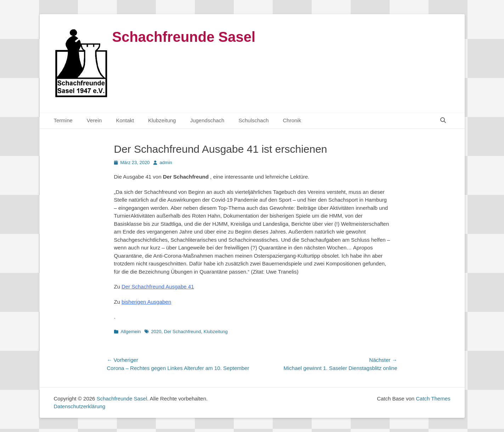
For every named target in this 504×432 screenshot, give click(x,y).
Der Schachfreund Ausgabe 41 (158, 287)
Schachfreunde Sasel (184, 37)
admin (166, 162)
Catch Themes (433, 399)
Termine (63, 120)
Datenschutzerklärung (80, 406)
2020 (156, 332)
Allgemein (131, 332)
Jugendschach (207, 120)
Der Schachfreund (183, 332)
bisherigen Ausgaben (146, 302)
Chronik (292, 120)
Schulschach (253, 120)
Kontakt (125, 120)
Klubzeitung (162, 120)
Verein (94, 120)
